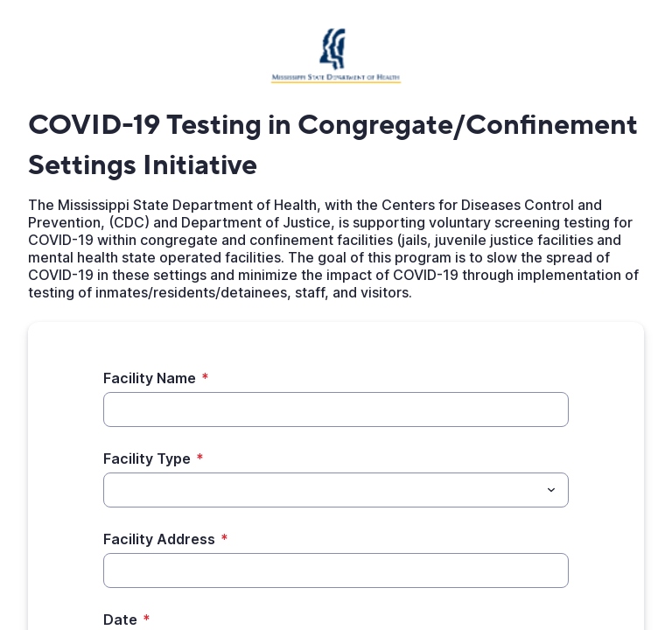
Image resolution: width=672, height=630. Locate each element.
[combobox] (336, 490)
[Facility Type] (322, 490)
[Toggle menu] (551, 490)
